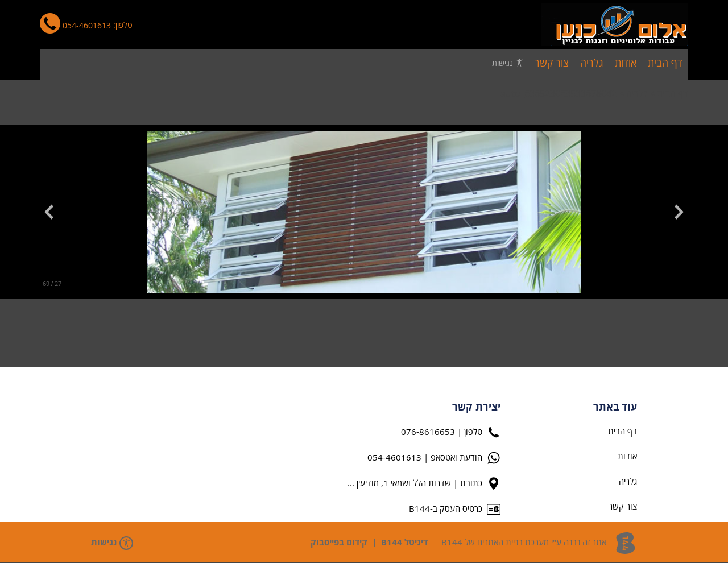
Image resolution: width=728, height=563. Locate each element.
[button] (673, 212)
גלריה (637, 94)
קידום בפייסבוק (339, 543)
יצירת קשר (476, 408)
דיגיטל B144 (404, 543)
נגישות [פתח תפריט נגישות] (508, 63)
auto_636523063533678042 (559, 94)
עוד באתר (615, 408)
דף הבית (672, 94)
